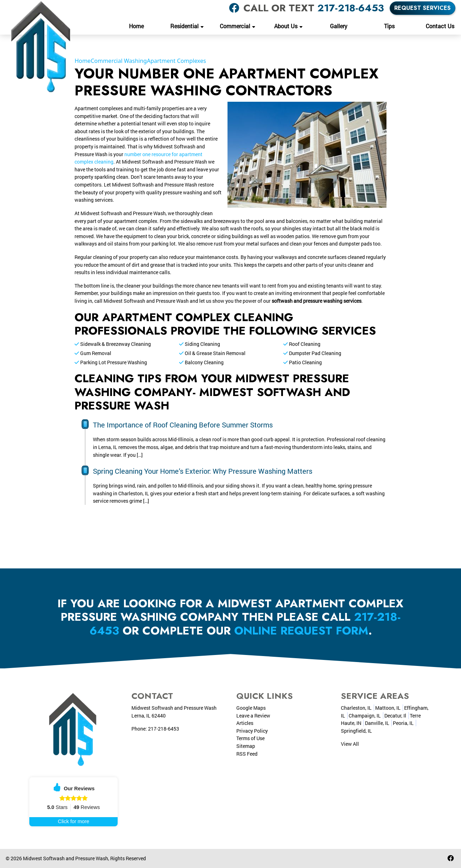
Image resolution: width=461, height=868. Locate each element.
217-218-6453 (351, 8)
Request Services (422, 8)
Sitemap (246, 746)
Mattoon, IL (388, 708)
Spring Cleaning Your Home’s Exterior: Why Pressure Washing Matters (203, 471)
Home (83, 61)
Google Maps (251, 708)
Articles (245, 723)
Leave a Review (253, 716)
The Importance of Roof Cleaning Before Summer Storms (183, 425)
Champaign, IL (365, 716)
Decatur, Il (395, 716)
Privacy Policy (252, 731)
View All (350, 744)
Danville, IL (377, 723)
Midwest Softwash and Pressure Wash (66, 858)
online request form (301, 631)
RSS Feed (247, 754)
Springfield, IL (356, 731)
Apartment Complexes (177, 61)
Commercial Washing (119, 61)
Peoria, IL (403, 723)
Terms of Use (250, 738)
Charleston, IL (356, 708)
